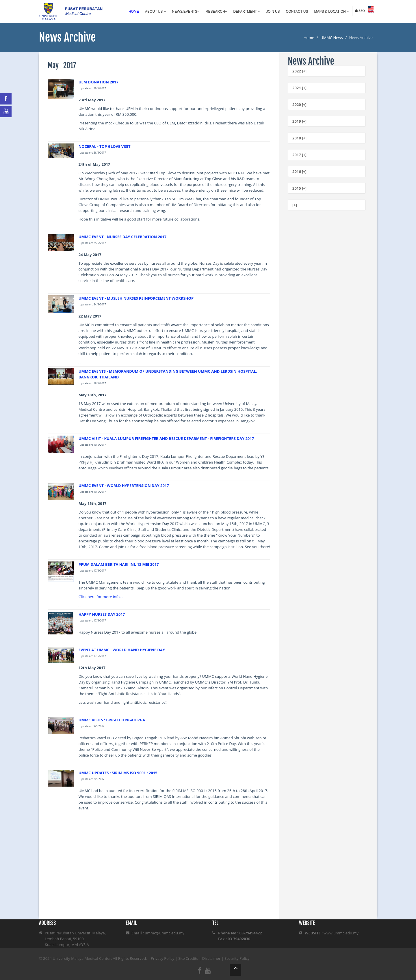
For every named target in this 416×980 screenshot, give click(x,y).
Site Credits (188, 958)
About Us (155, 12)
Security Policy (237, 958)
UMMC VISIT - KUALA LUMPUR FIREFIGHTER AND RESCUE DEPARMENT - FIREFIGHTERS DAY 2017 (166, 438)
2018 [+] (299, 138)
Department (247, 12)
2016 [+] (299, 171)
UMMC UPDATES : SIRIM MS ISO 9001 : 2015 (118, 773)
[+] (295, 205)
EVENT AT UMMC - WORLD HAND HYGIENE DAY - (123, 650)
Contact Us (297, 12)
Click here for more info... (101, 597)
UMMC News (332, 38)
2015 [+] (299, 188)
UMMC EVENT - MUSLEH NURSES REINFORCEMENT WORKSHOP (136, 298)
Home (134, 12)
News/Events (186, 12)
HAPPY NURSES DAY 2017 (102, 614)
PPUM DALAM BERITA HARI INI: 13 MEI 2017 (119, 564)
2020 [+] (299, 104)
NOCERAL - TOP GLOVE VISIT (105, 146)
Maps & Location (332, 12)
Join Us (273, 12)
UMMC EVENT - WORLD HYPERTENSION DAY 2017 (124, 486)
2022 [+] (299, 71)
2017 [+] (299, 155)
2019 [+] (299, 121)
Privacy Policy (162, 958)
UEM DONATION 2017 (99, 82)
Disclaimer (211, 958)
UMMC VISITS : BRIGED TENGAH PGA (112, 720)
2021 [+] (299, 88)
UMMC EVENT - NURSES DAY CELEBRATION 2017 (122, 237)
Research (217, 12)
